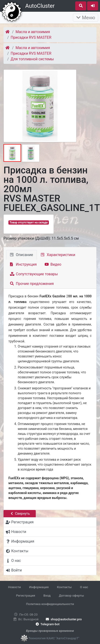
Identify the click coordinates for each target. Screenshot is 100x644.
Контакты (64, 587)
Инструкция (23, 264)
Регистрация (26, 595)
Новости (14, 587)
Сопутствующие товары (34, 274)
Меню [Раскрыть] (86, 18)
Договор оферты (71, 595)
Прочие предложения (32, 284)
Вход (47, 595)
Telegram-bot (47, 624)
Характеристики (58, 255)
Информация (39, 587)
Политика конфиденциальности (50, 604)
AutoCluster (40, 6)
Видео (53, 264)
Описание (21, 255)
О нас (84, 587)
